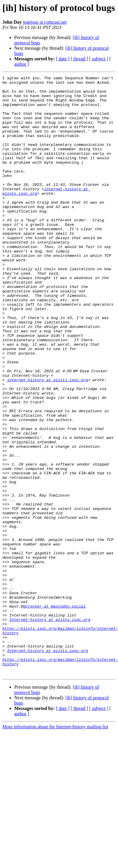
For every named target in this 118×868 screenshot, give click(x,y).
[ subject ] (99, 59)
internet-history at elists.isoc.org (48, 441)
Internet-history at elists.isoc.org (50, 729)
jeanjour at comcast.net (45, 22)
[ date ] (63, 59)
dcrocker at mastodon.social (54, 713)
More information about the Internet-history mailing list (55, 847)
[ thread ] (79, 59)
